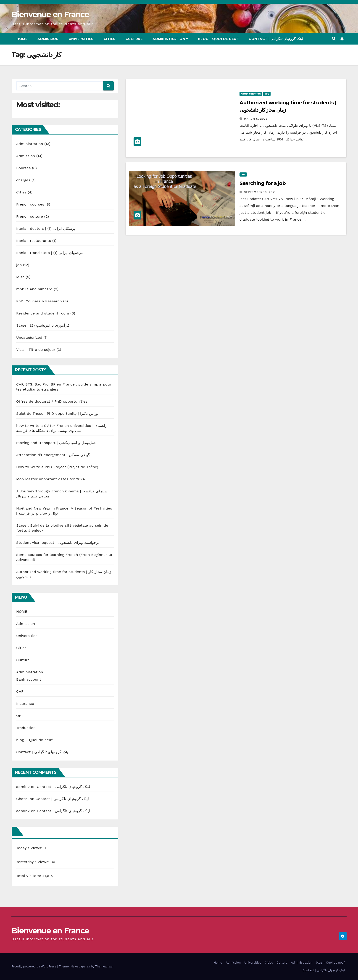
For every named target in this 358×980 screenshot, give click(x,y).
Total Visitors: (29, 876)
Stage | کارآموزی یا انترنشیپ (43, 325)
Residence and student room (43, 313)
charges (23, 180)
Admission (48, 39)
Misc (20, 277)
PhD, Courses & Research (39, 301)
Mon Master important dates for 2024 (50, 479)
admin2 (23, 787)
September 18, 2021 (260, 192)
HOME (22, 612)
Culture (134, 39)
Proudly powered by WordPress (34, 966)
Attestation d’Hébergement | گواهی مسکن (53, 455)
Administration (170, 39)
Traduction (26, 728)
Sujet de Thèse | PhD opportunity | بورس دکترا (57, 413)
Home (22, 39)
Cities (110, 39)
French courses (30, 204)
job (19, 265)
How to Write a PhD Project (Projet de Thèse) (57, 467)
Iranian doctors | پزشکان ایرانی (46, 228)
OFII (20, 716)
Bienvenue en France (50, 14)
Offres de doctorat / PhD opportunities (52, 401)
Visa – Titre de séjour (36, 350)
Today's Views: (30, 848)
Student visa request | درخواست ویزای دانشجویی (58, 543)
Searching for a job (263, 183)
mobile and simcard (34, 289)
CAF (20, 691)
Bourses (24, 168)
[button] (334, 39)
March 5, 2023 (256, 119)
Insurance (25, 704)
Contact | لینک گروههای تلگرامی (276, 39)
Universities (81, 39)
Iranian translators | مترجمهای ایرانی (50, 253)
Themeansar (104, 966)
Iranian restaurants (34, 241)
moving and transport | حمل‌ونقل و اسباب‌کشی (56, 443)
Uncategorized (29, 337)
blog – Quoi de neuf (218, 39)
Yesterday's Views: (33, 862)
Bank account (29, 679)
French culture (30, 216)
